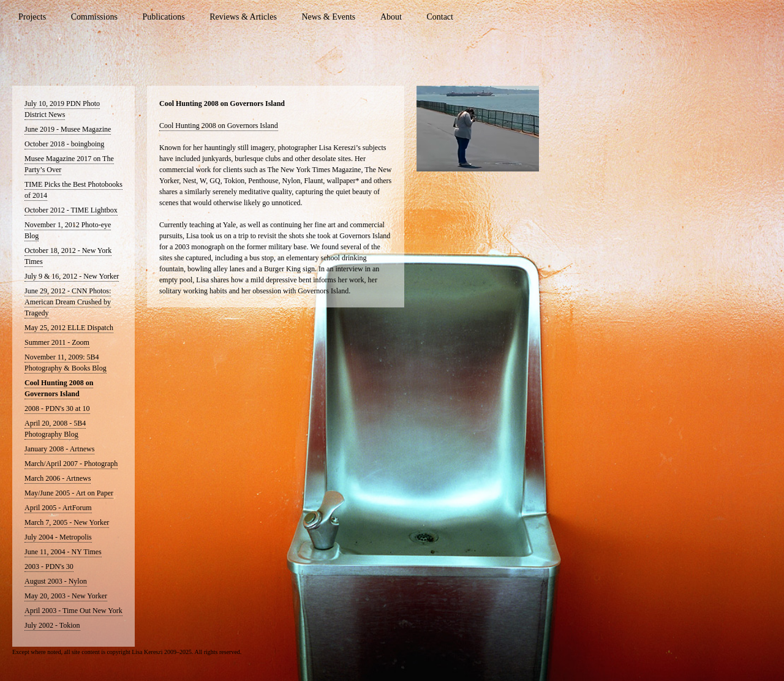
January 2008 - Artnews (59, 449)
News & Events (328, 17)
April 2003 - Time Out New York (73, 611)
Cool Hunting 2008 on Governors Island (219, 126)
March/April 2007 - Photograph (71, 464)
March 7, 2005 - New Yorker (67, 522)
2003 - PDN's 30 (49, 566)
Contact (440, 17)
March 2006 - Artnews (58, 478)
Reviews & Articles (243, 17)
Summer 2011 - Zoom (57, 342)
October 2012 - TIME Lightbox (71, 210)
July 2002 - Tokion (52, 625)
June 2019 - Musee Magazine (68, 129)
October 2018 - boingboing (64, 144)
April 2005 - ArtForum (58, 508)
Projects (32, 17)
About (391, 17)
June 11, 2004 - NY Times (63, 552)
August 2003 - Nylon (56, 581)
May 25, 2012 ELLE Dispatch (69, 328)
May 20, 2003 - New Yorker (66, 596)
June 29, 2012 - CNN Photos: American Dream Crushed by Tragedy (68, 302)
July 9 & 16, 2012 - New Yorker (72, 276)
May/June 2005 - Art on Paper (69, 493)
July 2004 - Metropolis (58, 537)
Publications (163, 17)
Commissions (94, 17)
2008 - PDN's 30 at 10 (57, 408)
